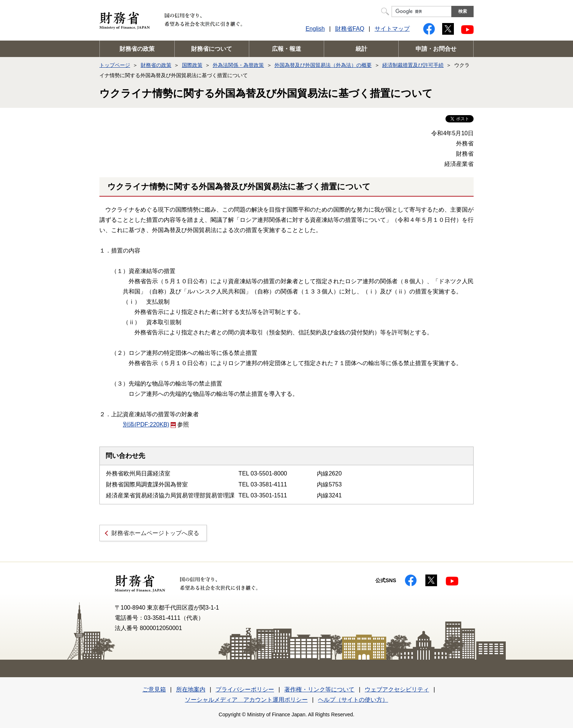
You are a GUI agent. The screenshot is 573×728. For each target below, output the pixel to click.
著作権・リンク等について (319, 689)
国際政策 (192, 65)
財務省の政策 (137, 49)
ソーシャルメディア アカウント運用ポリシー (246, 700)
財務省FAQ (350, 29)
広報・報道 (286, 49)
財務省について (212, 49)
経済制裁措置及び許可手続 (413, 65)
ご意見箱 (154, 689)
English (315, 29)
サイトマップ (392, 29)
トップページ (115, 65)
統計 (361, 49)
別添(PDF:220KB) (149, 424)
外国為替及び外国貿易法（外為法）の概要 (323, 65)
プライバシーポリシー (245, 689)
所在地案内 (191, 689)
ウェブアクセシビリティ (397, 689)
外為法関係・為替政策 (238, 65)
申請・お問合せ (436, 49)
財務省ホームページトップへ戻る (155, 533)
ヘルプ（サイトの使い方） (353, 700)
